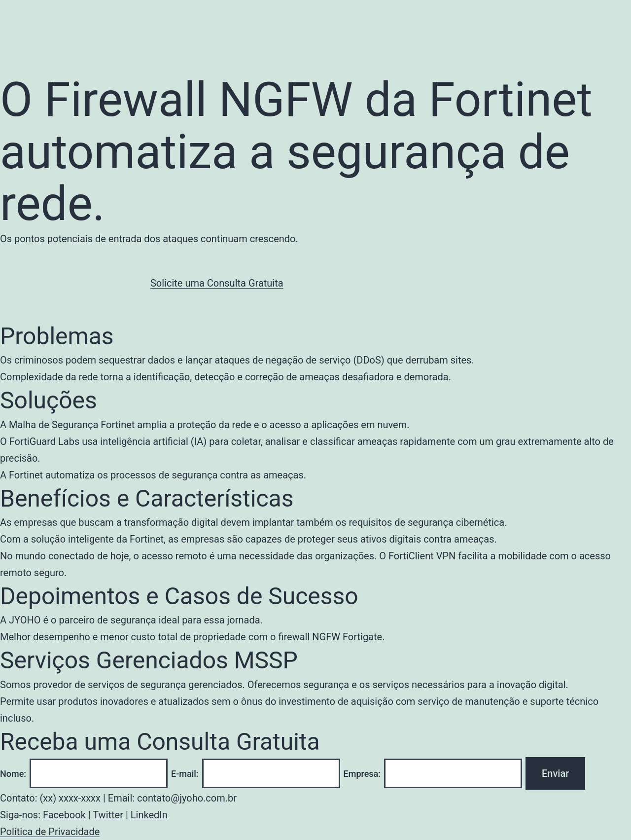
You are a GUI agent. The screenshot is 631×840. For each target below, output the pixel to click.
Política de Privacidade (50, 832)
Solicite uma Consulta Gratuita (217, 283)
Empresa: (362, 774)
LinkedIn (149, 815)
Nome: (13, 774)
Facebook (64, 815)
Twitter (108, 815)
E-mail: (185, 774)
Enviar (555, 773)
